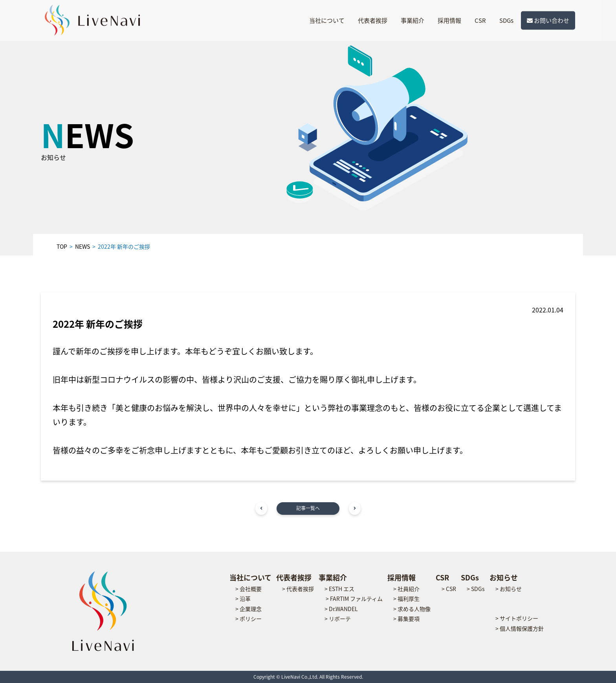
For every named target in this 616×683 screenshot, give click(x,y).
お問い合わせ (548, 20)
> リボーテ (338, 619)
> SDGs (476, 589)
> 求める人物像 (412, 609)
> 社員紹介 (406, 589)
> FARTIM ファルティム (354, 599)
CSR (480, 20)
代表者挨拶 (373, 20)
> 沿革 (243, 599)
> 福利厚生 (406, 599)
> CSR (449, 589)
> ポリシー (248, 619)
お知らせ (504, 577)
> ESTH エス (339, 589)
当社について (327, 20)
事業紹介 (412, 20)
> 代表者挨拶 (298, 589)
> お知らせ (509, 589)
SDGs (506, 20)
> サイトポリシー (517, 618)
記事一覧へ (308, 508)
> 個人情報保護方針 (520, 628)
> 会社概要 (248, 589)
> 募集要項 (406, 619)
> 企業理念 (248, 609)
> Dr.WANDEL (341, 609)
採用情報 (449, 20)
